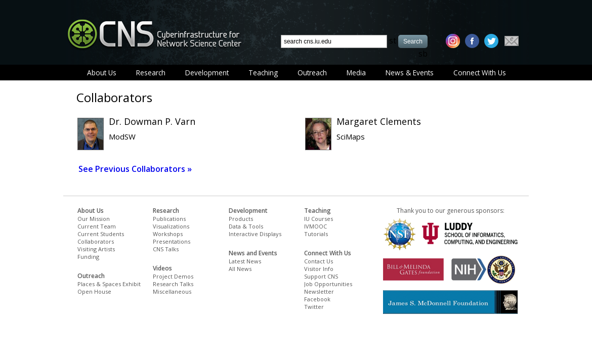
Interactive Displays (255, 234)
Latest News (245, 261)
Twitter (314, 307)
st (393, 40)
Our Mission (94, 219)
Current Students (101, 234)
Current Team (97, 226)
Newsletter (319, 291)
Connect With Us (480, 73)
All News (240, 269)
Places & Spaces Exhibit (109, 284)
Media (356, 73)
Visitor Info (319, 269)
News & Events (410, 73)
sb (423, 54)
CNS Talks (166, 249)
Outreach (312, 73)
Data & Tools (246, 226)
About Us (102, 73)
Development (207, 73)
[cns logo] (154, 34)
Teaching (263, 73)
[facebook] (472, 41)
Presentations (172, 241)
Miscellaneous (172, 291)
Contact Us (319, 261)
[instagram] (453, 41)
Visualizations (171, 226)
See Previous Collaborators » (135, 169)
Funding (88, 257)
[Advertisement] (194, 342)
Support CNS (321, 276)
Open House (94, 291)
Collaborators (96, 241)
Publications (169, 219)
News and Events (253, 253)
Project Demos (173, 276)
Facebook (317, 299)
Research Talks (173, 284)
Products (241, 219)
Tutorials (316, 234)
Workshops (168, 234)
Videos (162, 268)
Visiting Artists (96, 249)
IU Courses (319, 219)
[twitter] (491, 41)
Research (151, 73)
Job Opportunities (328, 284)
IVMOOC (315, 226)
